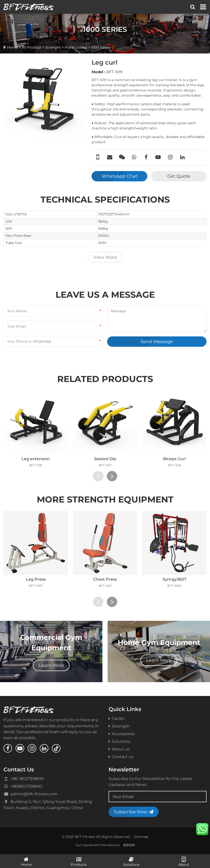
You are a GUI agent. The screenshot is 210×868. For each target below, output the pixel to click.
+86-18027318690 (27, 779)
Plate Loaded (76, 47)
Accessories (122, 734)
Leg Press (36, 579)
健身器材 (129, 845)
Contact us (121, 757)
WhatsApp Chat (119, 176)
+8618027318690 (26, 786)
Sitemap (141, 837)
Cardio (116, 718)
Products (79, 861)
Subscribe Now (134, 812)
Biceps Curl (174, 459)
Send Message (157, 341)
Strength (53, 47)
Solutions (119, 741)
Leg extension (36, 459)
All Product (31, 47)
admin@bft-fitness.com (34, 794)
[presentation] (98, 476)
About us (119, 749)
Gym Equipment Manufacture (97, 845)
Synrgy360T (174, 579)
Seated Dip (105, 459)
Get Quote (179, 176)
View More (105, 257)
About (184, 861)
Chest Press (105, 579)
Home (12, 47)
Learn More (51, 665)
